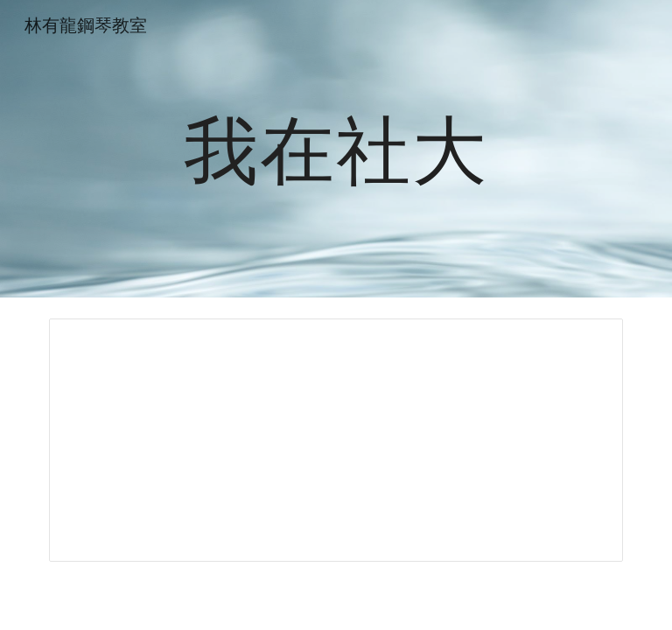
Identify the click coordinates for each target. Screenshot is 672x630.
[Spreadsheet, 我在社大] (336, 440)
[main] (336, 148)
